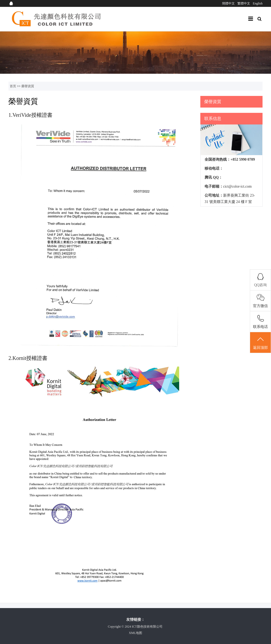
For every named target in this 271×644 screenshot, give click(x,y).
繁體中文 (244, 3)
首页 (13, 86)
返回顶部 (260, 343)
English (258, 3)
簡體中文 (228, 3)
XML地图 (136, 633)
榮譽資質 (28, 86)
